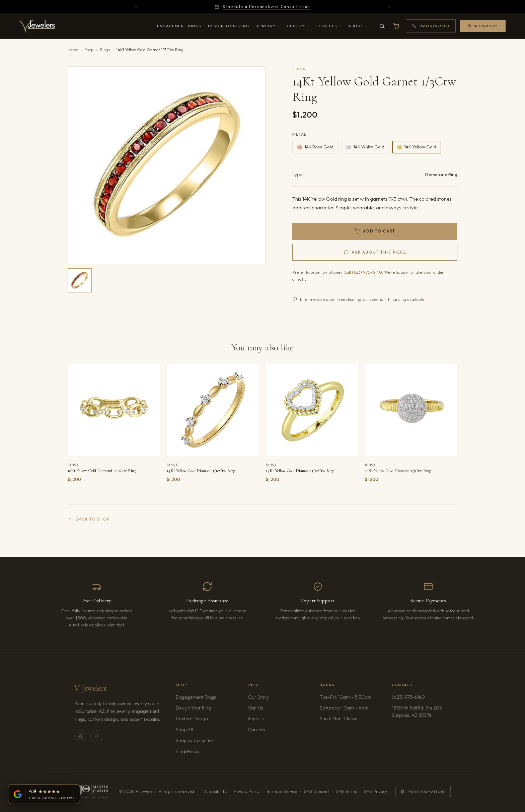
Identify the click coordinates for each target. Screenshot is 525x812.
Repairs (256, 719)
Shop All (184, 730)
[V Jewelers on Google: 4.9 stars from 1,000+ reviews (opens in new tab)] (44, 794)
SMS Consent (317, 791)
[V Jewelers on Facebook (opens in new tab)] (96, 736)
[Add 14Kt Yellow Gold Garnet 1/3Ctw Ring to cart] (375, 231)
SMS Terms (346, 791)
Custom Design (192, 719)
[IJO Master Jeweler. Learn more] (92, 792)
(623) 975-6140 (408, 697)
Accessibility (215, 791)
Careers (275, 729)
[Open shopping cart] (395, 26)
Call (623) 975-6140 (363, 272)
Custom (298, 26)
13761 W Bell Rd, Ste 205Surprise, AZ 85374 (421, 712)
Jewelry (268, 26)
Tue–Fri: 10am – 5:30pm (346, 697)
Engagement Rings (179, 26)
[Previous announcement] (136, 7)
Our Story (258, 697)
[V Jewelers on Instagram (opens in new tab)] (80, 736)
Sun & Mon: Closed (339, 719)
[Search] (381, 26)
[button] (167, 165)
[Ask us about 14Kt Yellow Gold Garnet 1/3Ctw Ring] (375, 252)
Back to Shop (89, 519)
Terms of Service (282, 791)
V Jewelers (90, 688)
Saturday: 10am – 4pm (344, 708)
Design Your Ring (229, 26)
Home (73, 50)
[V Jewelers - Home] (39, 26)
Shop (89, 50)
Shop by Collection (195, 740)
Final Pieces (188, 751)
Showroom (481, 26)
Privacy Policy (247, 791)
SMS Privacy (376, 791)
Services (329, 26)
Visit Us (255, 708)
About (358, 26)
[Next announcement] (389, 7)
